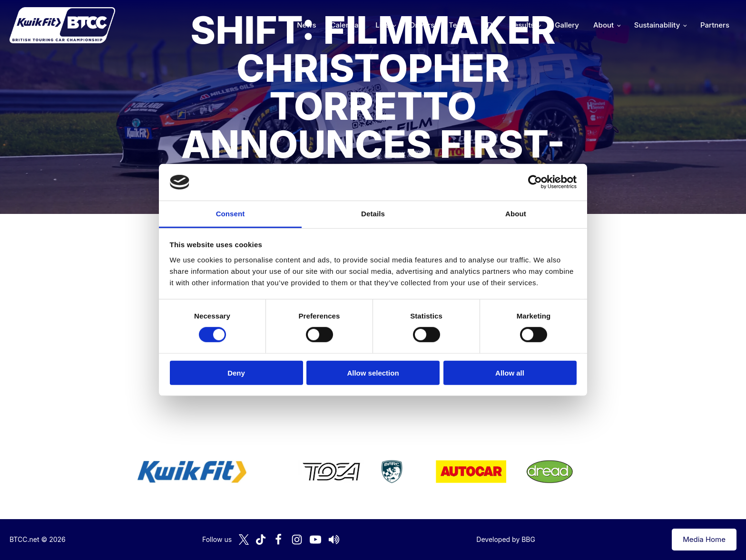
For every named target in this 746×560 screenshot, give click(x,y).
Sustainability (657, 25)
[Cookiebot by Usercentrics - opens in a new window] (535, 182)
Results (522, 25)
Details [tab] (373, 214)
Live (382, 25)
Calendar (346, 25)
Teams (460, 25)
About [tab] (516, 214)
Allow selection (373, 372)
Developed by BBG (506, 539)
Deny (236, 372)
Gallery (567, 25)
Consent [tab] (231, 214)
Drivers (422, 25)
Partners (715, 25)
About (604, 25)
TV (491, 25)
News (306, 25)
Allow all (510, 372)
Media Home (704, 539)
